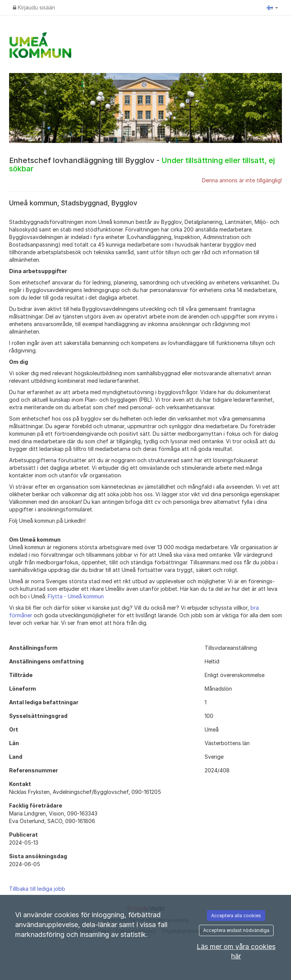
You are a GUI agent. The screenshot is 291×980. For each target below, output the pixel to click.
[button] (272, 8)
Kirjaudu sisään (34, 7)
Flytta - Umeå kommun (76, 596)
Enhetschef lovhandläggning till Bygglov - (142, 165)
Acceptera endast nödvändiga (236, 930)
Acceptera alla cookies (236, 916)
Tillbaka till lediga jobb (37, 889)
